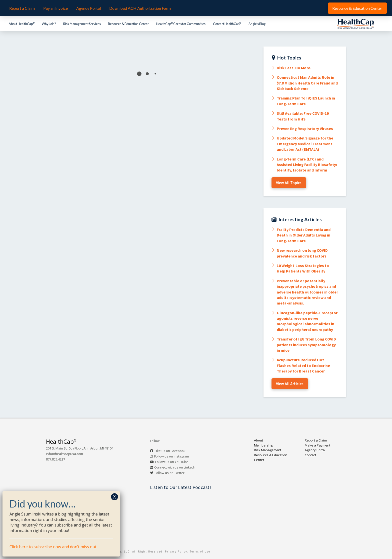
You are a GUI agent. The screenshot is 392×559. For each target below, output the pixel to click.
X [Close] (114, 497)
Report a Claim (316, 440)
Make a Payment (317, 445)
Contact (310, 455)
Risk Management (268, 450)
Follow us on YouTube (172, 462)
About (258, 440)
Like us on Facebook (170, 451)
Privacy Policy (176, 551)
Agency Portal (315, 450)
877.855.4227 (55, 459)
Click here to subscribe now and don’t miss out (53, 547)
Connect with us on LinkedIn (175, 467)
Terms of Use (200, 551)
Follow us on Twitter (170, 473)
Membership (264, 445)
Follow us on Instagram (172, 456)
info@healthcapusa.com (64, 454)
